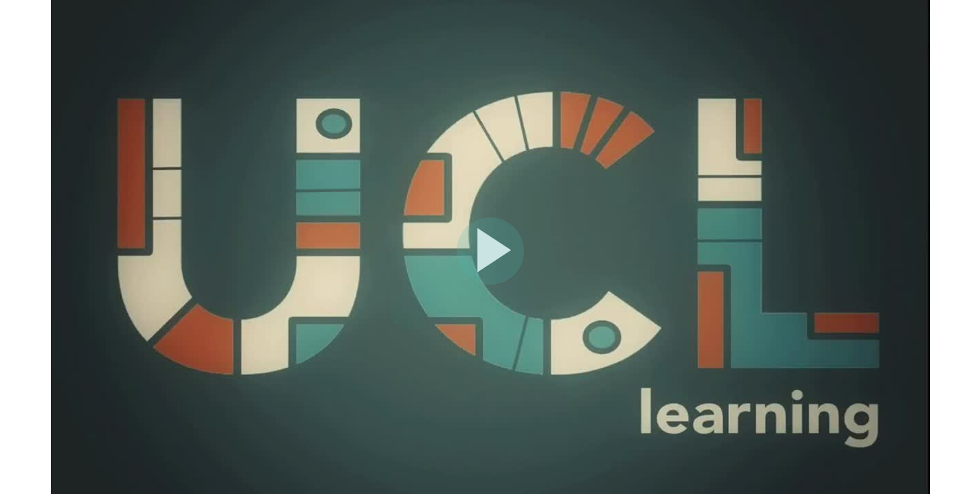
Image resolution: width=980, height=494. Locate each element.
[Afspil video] (490, 281)
